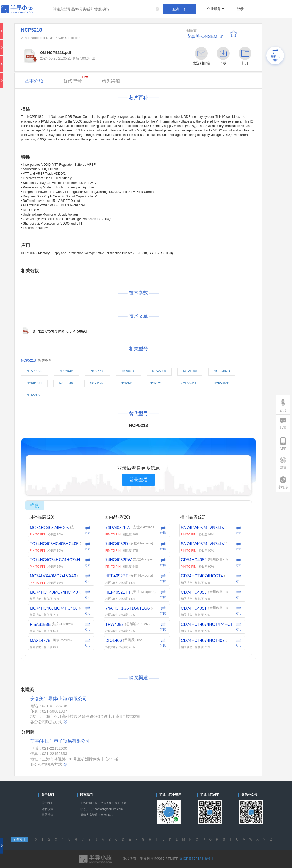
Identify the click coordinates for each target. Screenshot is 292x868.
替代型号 (75, 80)
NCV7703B (34, 371)
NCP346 (127, 383)
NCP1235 (156, 383)
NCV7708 (98, 371)
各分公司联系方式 (49, 722)
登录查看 (138, 480)
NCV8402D (222, 371)
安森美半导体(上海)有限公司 (59, 699)
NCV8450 (128, 371)
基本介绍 (34, 81)
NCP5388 (159, 371)
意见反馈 (47, 815)
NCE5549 (66, 383)
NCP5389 (33, 395)
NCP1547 (97, 383)
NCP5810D (222, 383)
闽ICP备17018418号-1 (196, 859)
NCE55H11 (188, 383)
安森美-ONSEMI (202, 36)
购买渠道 (111, 81)
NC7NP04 (67, 371)
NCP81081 (34, 383)
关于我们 (47, 803)
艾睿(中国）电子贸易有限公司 (60, 741)
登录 (240, 9)
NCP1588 (190, 371)
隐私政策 (47, 809)
